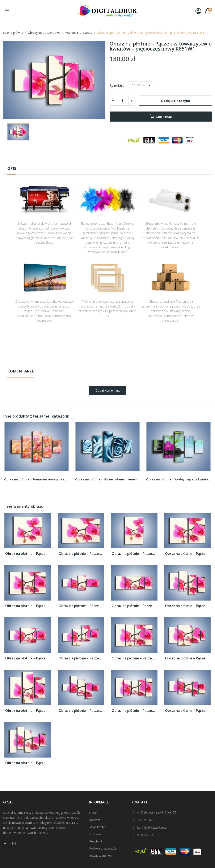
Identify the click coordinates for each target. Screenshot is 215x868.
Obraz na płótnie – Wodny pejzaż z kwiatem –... (178, 479)
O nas (93, 813)
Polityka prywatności (103, 848)
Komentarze (21, 371)
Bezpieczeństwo (100, 856)
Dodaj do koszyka (176, 101)
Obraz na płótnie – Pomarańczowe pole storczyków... (37, 479)
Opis (12, 168)
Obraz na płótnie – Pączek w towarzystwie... (28, 554)
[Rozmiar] (141, 85)
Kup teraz (161, 117)
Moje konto (97, 827)
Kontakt (95, 820)
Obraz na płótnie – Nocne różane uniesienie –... (107, 479)
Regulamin (96, 841)
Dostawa (95, 834)
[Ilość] (122, 101)
